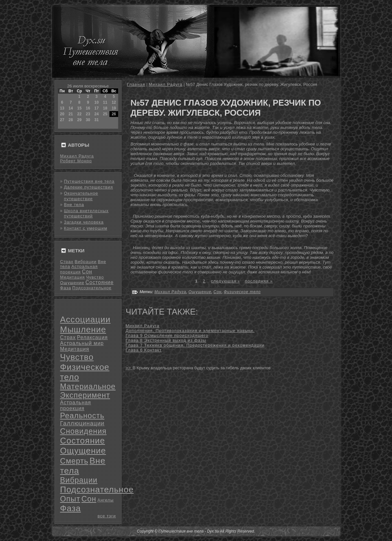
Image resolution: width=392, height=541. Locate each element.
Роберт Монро (76, 161)
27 (62, 120)
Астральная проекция (76, 405)
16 (88, 108)
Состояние (100, 282)
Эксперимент (85, 395)
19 (114, 108)
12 (114, 102)
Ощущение (72, 283)
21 (71, 114)
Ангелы (106, 500)
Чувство (95, 277)
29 (79, 120)
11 (105, 102)
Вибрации (85, 262)
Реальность (82, 416)
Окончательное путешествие (81, 196)
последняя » (259, 281)
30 (88, 120)
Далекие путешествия (89, 187)
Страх (67, 262)
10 (96, 102)
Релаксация (92, 337)
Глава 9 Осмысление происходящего (167, 335)
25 (105, 114)
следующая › (225, 281)
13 (62, 108)
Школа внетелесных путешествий (86, 213)
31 (96, 120)
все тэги (107, 516)
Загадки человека (84, 222)
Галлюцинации (82, 423)
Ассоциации (85, 319)
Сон (87, 272)
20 (62, 114)
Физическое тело (242, 292)
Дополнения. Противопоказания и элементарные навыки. (190, 331)
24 (96, 114)
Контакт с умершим (86, 228)
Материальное (88, 386)
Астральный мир (82, 343)
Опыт (70, 499)
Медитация (73, 277)
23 (88, 114)
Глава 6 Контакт (144, 350)
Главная (136, 84)
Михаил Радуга (77, 156)
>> (129, 368)
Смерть (74, 461)
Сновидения (84, 431)
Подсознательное (92, 288)
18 (105, 108)
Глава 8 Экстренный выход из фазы (166, 340)
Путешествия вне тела (89, 181)
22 (79, 114)
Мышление (83, 329)
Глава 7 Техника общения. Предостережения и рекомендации (195, 345)
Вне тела (74, 205)
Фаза (66, 288)
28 (71, 120)
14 (71, 108)
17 (96, 108)
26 (114, 114)
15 (79, 108)
